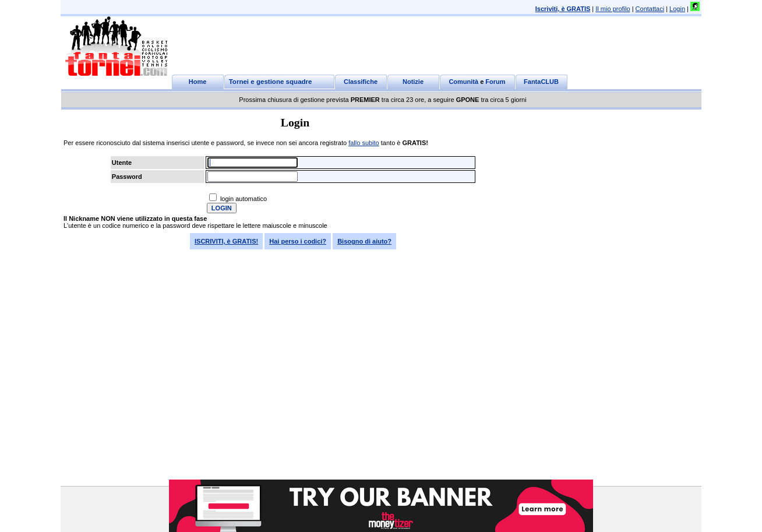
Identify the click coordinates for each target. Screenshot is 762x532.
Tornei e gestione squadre (271, 82)
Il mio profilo (613, 9)
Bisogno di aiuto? (364, 241)
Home (198, 82)
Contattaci (650, 9)
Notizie (413, 82)
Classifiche (361, 82)
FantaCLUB (541, 82)
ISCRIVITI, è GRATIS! (226, 241)
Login (677, 9)
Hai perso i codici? (298, 241)
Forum (495, 82)
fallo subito (364, 143)
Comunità (463, 82)
